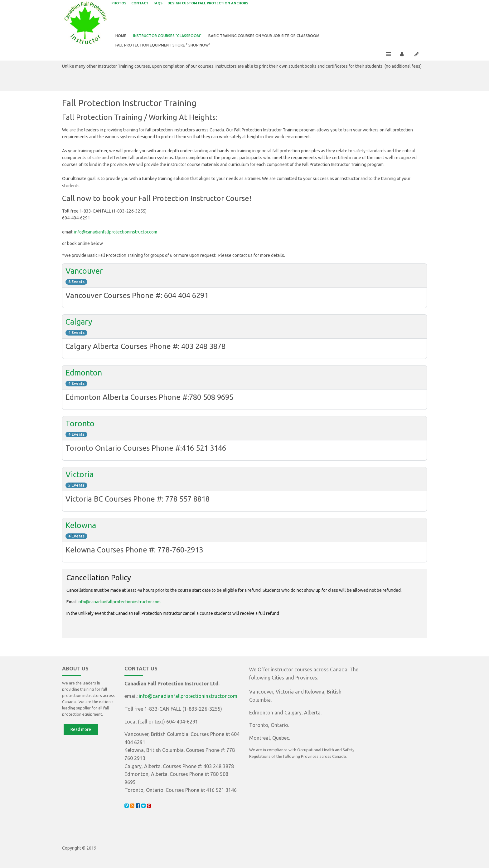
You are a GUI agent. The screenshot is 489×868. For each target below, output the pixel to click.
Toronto (80, 426)
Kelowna (81, 528)
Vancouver (84, 273)
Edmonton (84, 375)
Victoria (80, 477)
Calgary (79, 324)
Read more (81, 732)
